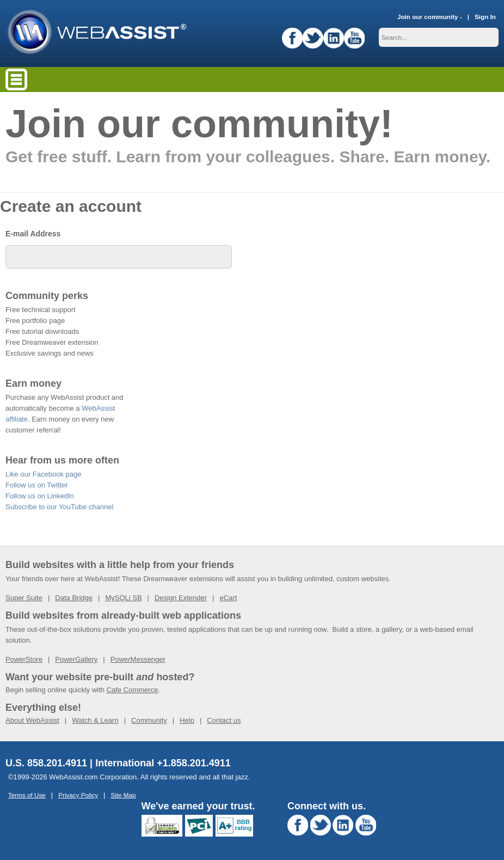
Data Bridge (74, 598)
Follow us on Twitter (37, 485)
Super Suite (24, 598)
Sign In (485, 17)
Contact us (224, 720)
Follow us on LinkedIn (40, 496)
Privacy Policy (78, 795)
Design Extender (181, 598)
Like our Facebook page (43, 474)
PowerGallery (76, 659)
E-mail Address (33, 234)
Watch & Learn (95, 720)
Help (187, 720)
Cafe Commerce (133, 690)
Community (149, 720)
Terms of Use (27, 795)
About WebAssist (32, 720)
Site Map (123, 795)
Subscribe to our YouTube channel (59, 507)
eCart (228, 598)
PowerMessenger (138, 659)
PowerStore (24, 659)
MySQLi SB (123, 598)
